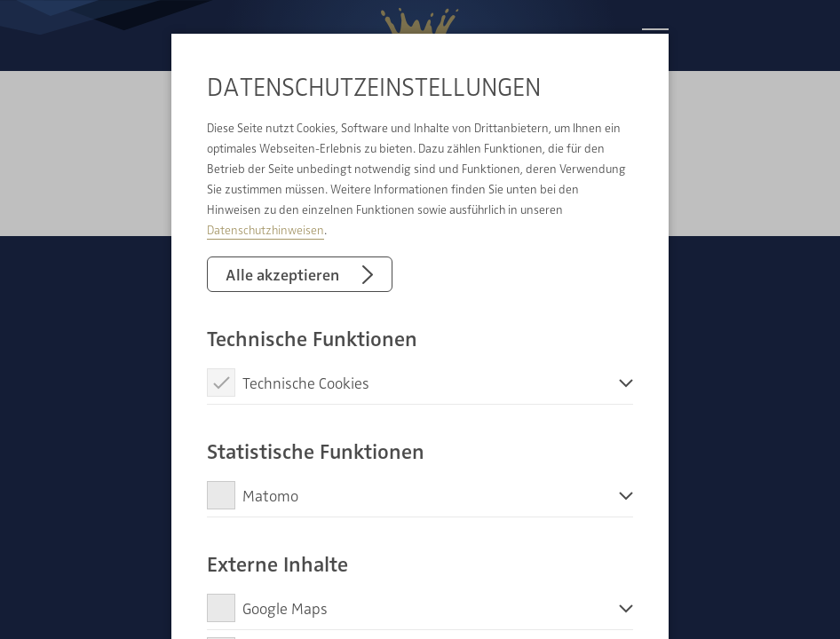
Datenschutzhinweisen (265, 229)
